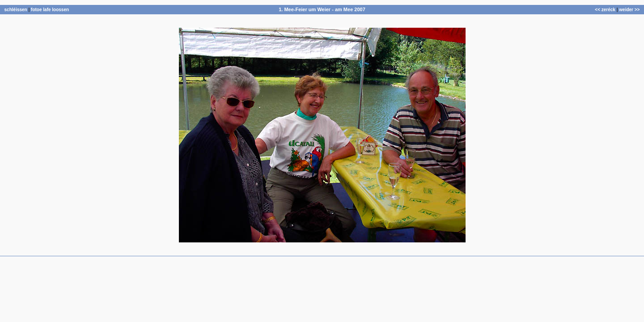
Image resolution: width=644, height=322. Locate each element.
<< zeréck (605, 10)
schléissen (16, 10)
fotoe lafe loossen (50, 10)
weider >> (629, 10)
